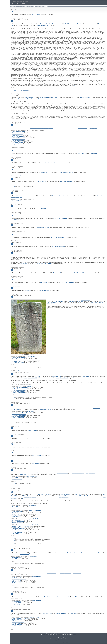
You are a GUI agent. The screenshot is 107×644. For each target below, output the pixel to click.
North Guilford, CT (61, 496)
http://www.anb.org (25, 90)
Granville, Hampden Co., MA (43, 495)
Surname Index (14, 6)
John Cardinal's (52, 643)
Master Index (20, 6)
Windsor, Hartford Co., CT (53, 303)
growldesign (70, 643)
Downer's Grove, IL (41, 182)
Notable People (31, 6)
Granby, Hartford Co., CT (31, 378)
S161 (15, 398)
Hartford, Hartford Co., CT (86, 98)
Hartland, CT (28, 291)
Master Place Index (44, 6)
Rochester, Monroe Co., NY (43, 25)
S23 (15, 186)
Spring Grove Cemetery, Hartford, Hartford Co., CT (27, 99)
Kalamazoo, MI (57, 273)
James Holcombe (54, 634)
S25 (15, 367)
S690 (15, 90)
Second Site (57, 643)
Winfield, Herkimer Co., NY (46, 24)
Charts (25, 6)
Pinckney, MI (44, 172)
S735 (15, 484)
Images (37, 6)
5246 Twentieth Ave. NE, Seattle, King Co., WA (42, 128)
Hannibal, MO (24, 263)
